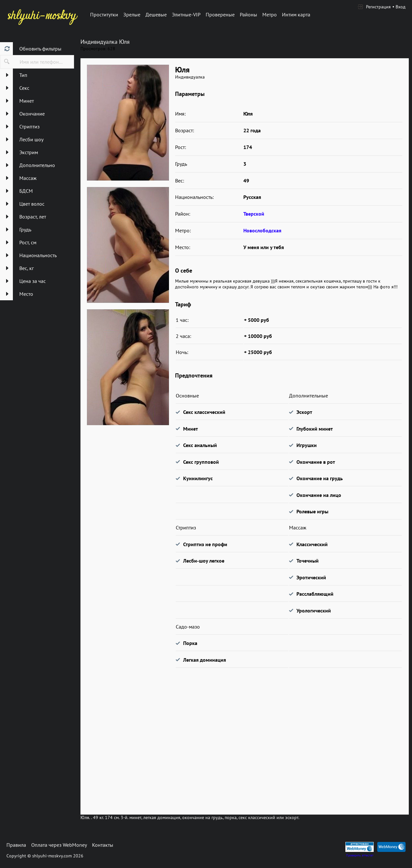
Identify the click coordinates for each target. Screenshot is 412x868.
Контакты (103, 845)
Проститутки (104, 14)
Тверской (254, 214)
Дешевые (156, 14)
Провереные (220, 14)
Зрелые (132, 14)
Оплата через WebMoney (59, 845)
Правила (16, 845)
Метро (270, 14)
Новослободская (262, 230)
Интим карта (296, 14)
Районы (248, 14)
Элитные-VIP (186, 14)
